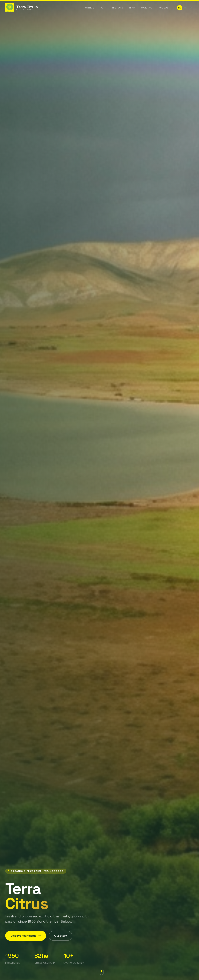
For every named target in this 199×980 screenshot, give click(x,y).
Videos (164, 8)
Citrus (90, 8)
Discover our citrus (26, 936)
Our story (60, 936)
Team (132, 8)
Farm (103, 8)
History (118, 8)
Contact (147, 8)
